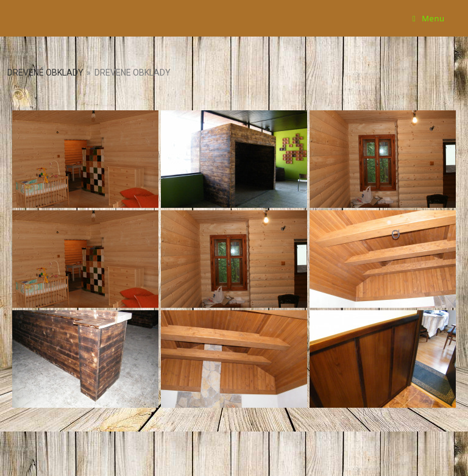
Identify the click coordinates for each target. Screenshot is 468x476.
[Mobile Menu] (429, 18)
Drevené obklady (45, 73)
